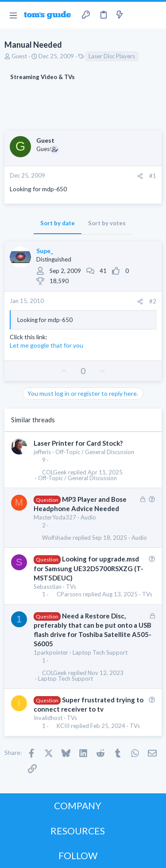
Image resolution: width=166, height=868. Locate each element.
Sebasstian (48, 587)
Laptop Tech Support (100, 652)
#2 (153, 301)
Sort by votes (107, 223)
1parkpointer (51, 652)
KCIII (63, 726)
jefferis (42, 452)
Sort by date (58, 223)
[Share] (140, 176)
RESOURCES (78, 831)
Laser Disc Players (112, 56)
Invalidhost (48, 718)
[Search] (154, 15)
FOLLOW (78, 855)
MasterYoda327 (55, 517)
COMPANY (78, 805)
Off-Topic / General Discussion (95, 452)
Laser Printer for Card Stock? (78, 443)
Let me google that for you (46, 345)
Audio (88, 517)
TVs (71, 587)
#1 (153, 176)
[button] (13, 15)
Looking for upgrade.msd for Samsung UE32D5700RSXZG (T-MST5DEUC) (89, 568)
